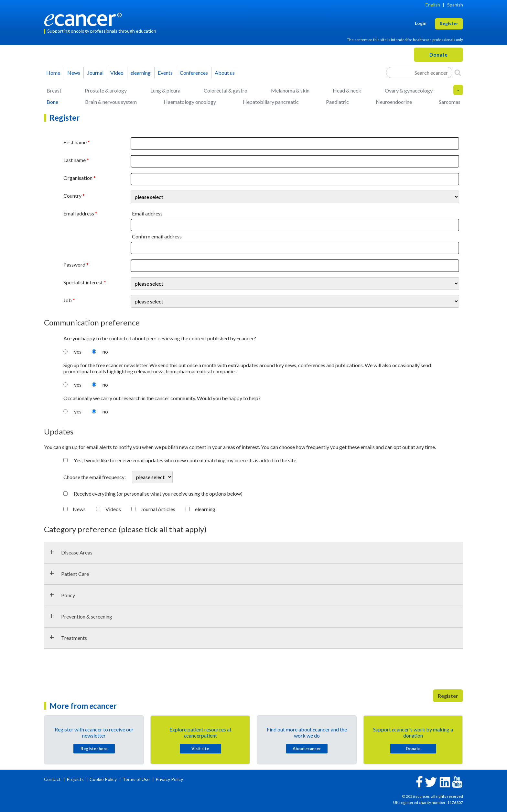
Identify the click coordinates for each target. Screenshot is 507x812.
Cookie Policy (103, 779)
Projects (76, 779)
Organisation (78, 178)
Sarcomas (450, 102)
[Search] (458, 72)
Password (74, 264)
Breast (54, 90)
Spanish (455, 5)
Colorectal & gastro (226, 90)
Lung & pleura (165, 90)
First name (75, 142)
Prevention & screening (87, 616)
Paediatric (337, 102)
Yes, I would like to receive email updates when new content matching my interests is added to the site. (185, 460)
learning (141, 73)
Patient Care (75, 574)
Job (68, 300)
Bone (52, 102)
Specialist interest (83, 282)
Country (72, 196)
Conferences (194, 73)
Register (448, 696)
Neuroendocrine (394, 102)
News (74, 73)
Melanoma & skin (290, 90)
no (105, 351)
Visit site (200, 749)
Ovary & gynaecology (409, 90)
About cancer (307, 749)
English (433, 5)
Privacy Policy (169, 779)
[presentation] (93, 672)
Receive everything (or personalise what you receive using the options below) (158, 494)
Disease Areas (77, 552)
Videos (113, 509)
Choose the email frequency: (95, 477)
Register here (94, 749)
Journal (95, 73)
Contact (53, 779)
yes (78, 351)
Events (165, 73)
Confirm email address (157, 236)
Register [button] (449, 23)
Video (117, 73)
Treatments (74, 638)
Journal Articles (158, 509)
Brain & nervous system (111, 102)
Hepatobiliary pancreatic (271, 102)
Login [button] (421, 23)
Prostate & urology (106, 90)
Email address (79, 213)
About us (225, 73)
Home (53, 73)
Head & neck (347, 90)
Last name (75, 160)
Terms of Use (136, 779)
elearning (205, 509)
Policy (68, 595)
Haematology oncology (190, 102)
